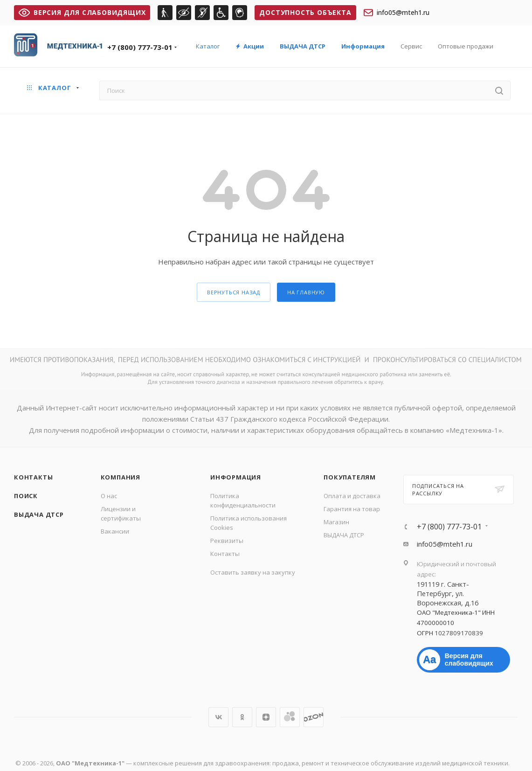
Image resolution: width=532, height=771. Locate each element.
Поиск (26, 496)
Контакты (33, 477)
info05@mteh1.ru (397, 13)
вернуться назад (234, 292)
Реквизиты (227, 541)
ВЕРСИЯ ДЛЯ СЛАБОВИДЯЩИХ (82, 12)
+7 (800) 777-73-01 (140, 47)
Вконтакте (218, 717)
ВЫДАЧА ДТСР (39, 514)
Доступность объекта (305, 12)
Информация (236, 477)
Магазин (336, 522)
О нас (109, 496)
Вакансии (115, 531)
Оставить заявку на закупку (253, 572)
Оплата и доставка (352, 496)
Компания (121, 477)
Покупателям (350, 477)
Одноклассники (242, 717)
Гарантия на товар (352, 509)
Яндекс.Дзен (266, 717)
